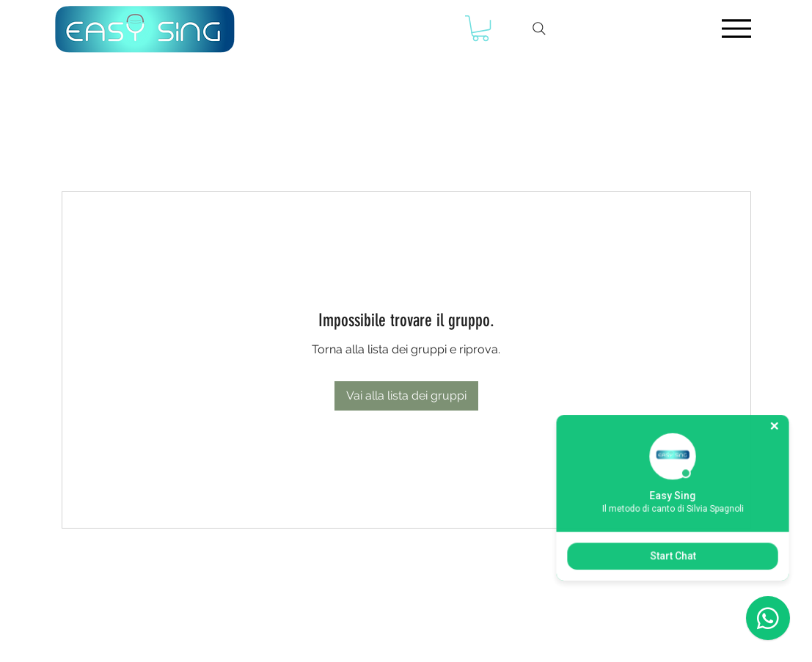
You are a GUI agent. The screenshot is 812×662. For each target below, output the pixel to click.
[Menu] (737, 28)
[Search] (539, 28)
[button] (480, 28)
